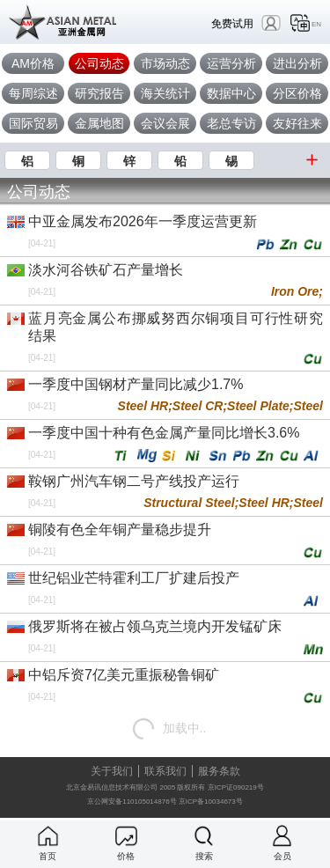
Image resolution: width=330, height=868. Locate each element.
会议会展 (165, 123)
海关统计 (165, 93)
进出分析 (297, 63)
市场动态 (165, 63)
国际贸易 (33, 123)
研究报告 (99, 93)
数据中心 (231, 93)
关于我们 (112, 771)
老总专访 (231, 123)
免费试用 (232, 23)
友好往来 (297, 123)
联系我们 (165, 771)
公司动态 (99, 63)
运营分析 (231, 63)
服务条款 (219, 771)
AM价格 (33, 63)
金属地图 (99, 123)
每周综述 (33, 93)
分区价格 (297, 93)
